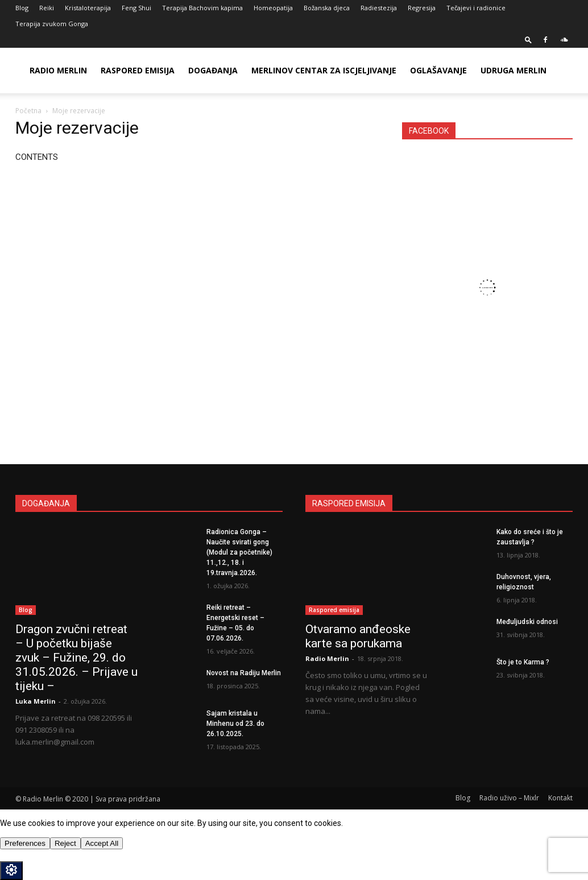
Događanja (213, 70)
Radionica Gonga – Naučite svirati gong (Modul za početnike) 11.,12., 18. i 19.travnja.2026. (239, 552)
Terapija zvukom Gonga (52, 24)
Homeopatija (273, 8)
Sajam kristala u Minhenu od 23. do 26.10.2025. (235, 724)
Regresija (422, 8)
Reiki (47, 8)
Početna (28, 111)
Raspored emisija (138, 70)
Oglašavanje (438, 70)
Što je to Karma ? (523, 662)
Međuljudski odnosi (527, 622)
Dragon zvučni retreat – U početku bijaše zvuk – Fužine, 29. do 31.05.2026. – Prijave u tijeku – (76, 658)
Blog (22, 8)
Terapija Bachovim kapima (202, 8)
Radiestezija (379, 8)
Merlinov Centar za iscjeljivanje (324, 70)
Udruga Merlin (514, 70)
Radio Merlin (58, 70)
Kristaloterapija (88, 8)
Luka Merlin (36, 701)
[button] (528, 40)
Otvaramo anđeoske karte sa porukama (358, 636)
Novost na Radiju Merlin (244, 673)
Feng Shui (136, 8)
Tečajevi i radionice (476, 8)
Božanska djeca (327, 8)
